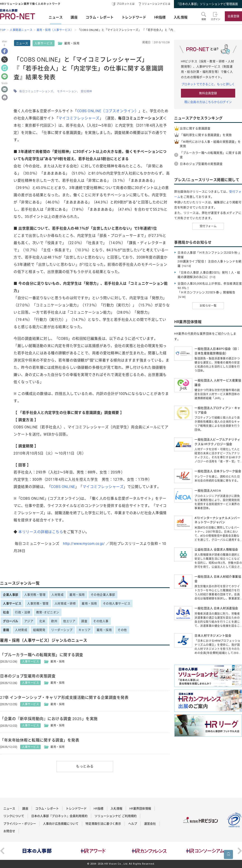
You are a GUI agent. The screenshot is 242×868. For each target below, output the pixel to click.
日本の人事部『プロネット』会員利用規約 (59, 816)
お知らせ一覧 (208, 306)
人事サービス (44, 43)
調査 (84, 621)
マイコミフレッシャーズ (79, 118)
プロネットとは (126, 4)
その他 (122, 630)
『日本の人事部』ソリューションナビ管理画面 (207, 4)
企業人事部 (11, 595)
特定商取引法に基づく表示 (103, 824)
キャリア (85, 630)
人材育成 (57, 595)
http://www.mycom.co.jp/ (84, 544)
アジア (29, 621)
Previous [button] (2, 851)
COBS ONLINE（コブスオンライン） (108, 111)
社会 (6, 612)
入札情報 (181, 17)
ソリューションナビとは (156, 4)
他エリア (69, 621)
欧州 (54, 621)
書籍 (6, 630)
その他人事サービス (117, 603)
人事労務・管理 (35, 595)
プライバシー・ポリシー (20, 824)
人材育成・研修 (65, 603)
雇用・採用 (77, 595)
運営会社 (150, 824)
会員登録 (233, 16)
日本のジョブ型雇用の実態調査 (201, 164)
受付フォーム (208, 226)
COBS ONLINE (63, 487)
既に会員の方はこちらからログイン (208, 102)
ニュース (56, 17)
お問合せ (9, 831)
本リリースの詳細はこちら (41, 532)
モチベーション (67, 91)
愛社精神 (86, 91)
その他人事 (101, 621)
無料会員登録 (208, 93)
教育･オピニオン (48, 612)
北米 (42, 621)
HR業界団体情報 (140, 808)
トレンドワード (134, 17)
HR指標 (160, 17)
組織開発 (39, 630)
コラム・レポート (100, 17)
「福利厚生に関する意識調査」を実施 (206, 135)
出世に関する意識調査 (195, 128)
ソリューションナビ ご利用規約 (116, 816)
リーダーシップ (62, 630)
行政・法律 (23, 612)
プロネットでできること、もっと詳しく (208, 84)
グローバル (11, 621)
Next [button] (240, 851)
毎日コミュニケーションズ (36, 91)
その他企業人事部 (103, 595)
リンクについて (14, 816)
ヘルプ (133, 824)
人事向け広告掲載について (61, 824)
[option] (37, 851)
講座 (74, 17)
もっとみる (85, 766)
